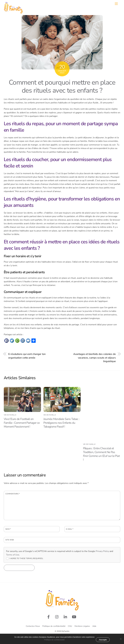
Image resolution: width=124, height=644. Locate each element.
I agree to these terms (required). (25, 559)
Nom (8, 529)
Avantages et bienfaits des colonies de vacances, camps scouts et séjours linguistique (95, 358)
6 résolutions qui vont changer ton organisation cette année (27, 356)
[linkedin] (66, 617)
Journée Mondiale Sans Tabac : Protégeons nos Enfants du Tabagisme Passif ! (61, 423)
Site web (10, 540)
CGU (70, 626)
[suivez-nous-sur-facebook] (49, 617)
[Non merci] (121, 639)
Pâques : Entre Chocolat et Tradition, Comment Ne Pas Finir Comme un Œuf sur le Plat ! (101, 454)
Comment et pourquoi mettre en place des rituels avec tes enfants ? (62, 87)
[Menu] (116, 4)
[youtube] (75, 617)
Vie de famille (10, 415)
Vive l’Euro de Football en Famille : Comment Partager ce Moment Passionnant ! (22, 423)
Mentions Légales (82, 626)
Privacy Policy (102, 551)
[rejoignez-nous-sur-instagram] (58, 617)
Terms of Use (13, 555)
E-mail (70, 529)
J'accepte (103, 640)
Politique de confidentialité (54, 626)
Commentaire (13, 494)
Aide (94, 626)
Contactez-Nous (33, 626)
